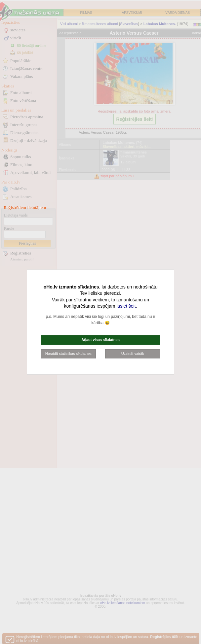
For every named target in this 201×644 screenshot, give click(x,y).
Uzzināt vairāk (133, 353)
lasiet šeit (126, 306)
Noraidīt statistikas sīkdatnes (68, 353)
